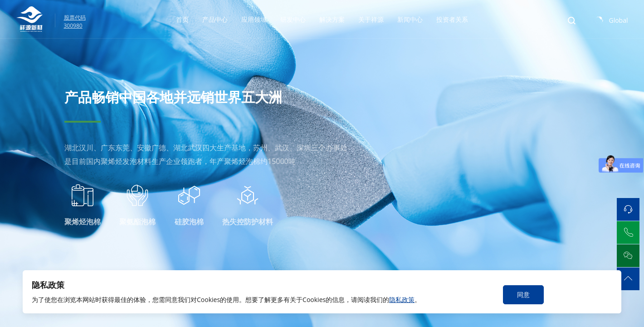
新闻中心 (410, 19)
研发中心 (293, 19)
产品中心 (215, 19)
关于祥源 (371, 19)
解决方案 (332, 19)
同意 (523, 295)
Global (618, 20)
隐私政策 (402, 300)
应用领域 (254, 19)
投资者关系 (452, 19)
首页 (182, 19)
